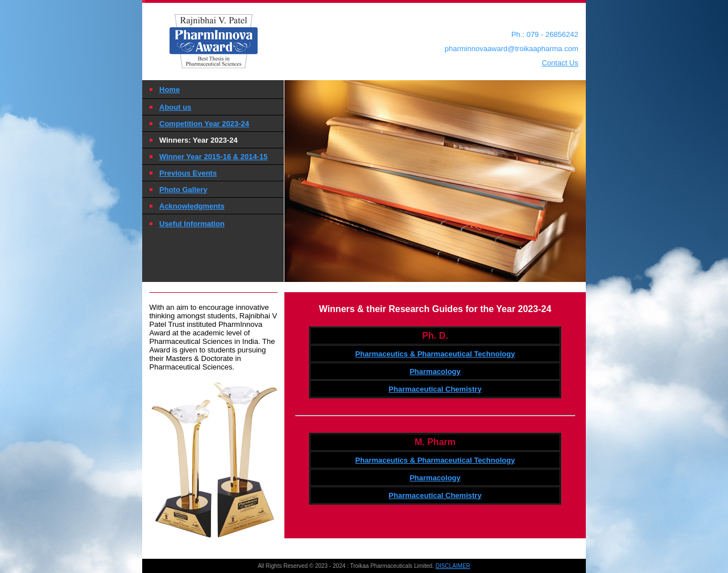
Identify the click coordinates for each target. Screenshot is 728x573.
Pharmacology (435, 371)
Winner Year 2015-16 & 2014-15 (213, 157)
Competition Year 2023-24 (204, 124)
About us (175, 107)
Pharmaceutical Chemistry (435, 389)
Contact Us (560, 63)
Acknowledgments (192, 206)
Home (169, 90)
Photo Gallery (183, 190)
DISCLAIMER (453, 566)
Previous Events (188, 173)
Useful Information (192, 224)
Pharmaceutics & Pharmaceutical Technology (435, 354)
